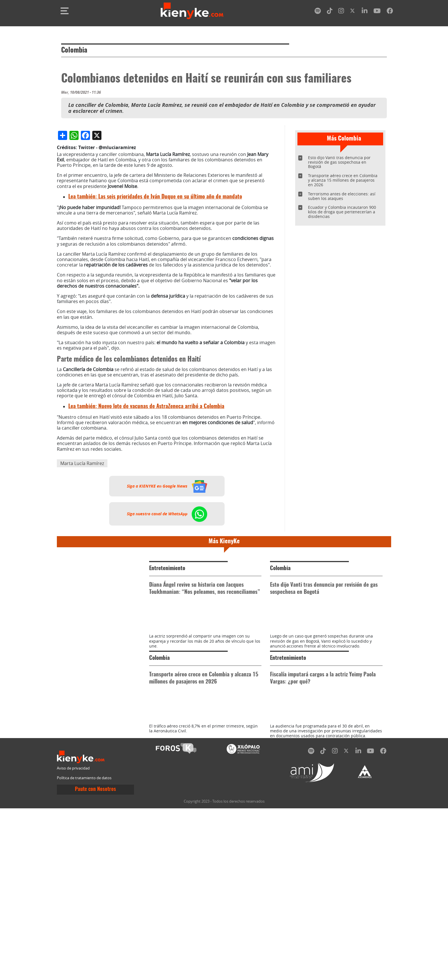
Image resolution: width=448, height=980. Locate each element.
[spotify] (318, 12)
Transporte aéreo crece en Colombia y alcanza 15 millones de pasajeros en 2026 (343, 180)
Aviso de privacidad (73, 940)
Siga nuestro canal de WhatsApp (167, 634)
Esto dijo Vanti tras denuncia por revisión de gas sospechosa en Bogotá (339, 162)
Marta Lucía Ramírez (82, 584)
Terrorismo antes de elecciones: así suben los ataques (342, 196)
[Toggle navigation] (65, 11)
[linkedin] (365, 12)
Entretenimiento (167, 689)
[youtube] (377, 12)
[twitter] (353, 12)
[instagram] (341, 12)
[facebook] (390, 12)
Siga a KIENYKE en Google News (167, 606)
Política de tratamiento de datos (84, 950)
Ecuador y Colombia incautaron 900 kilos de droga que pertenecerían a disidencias (342, 212)
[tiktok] (330, 12)
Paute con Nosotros (95, 961)
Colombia (74, 51)
